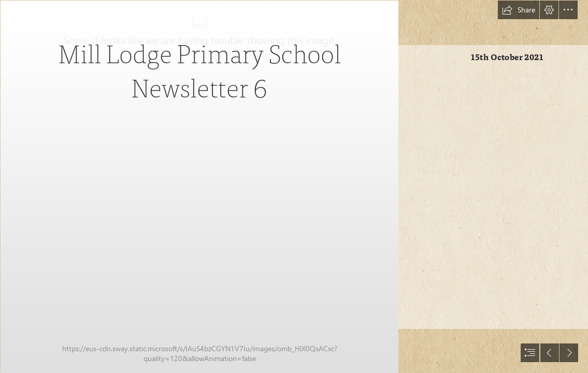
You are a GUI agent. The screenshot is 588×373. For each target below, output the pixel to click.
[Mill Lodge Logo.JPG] (199, 187)
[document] (294, 187)
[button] (519, 10)
